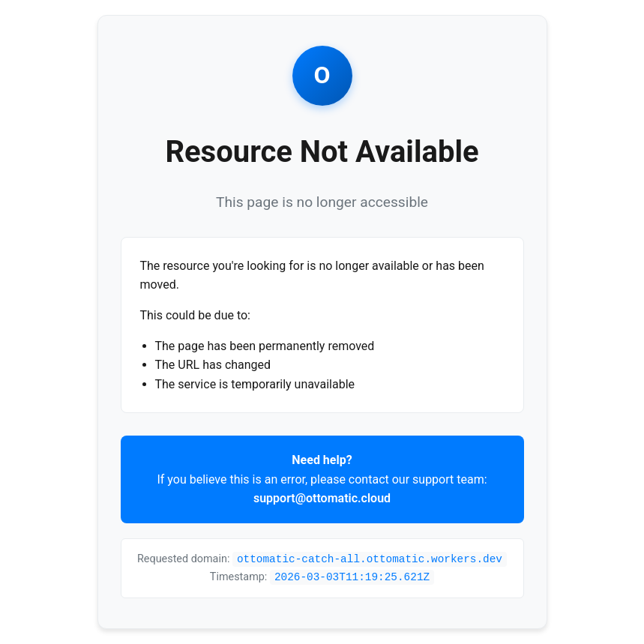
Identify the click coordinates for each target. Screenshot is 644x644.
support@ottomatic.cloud (322, 498)
